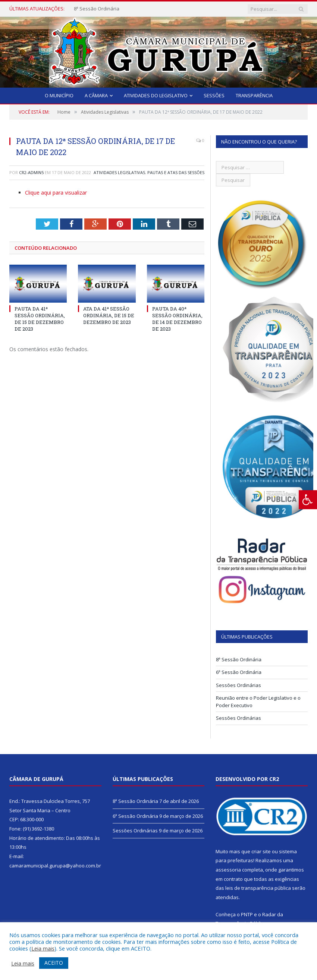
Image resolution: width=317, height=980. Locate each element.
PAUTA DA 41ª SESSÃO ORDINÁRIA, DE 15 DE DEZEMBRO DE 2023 (40, 319)
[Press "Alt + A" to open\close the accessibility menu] (308, 500)
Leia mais (43, 948)
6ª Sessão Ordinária (239, 672)
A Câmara (96, 95)
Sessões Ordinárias (238, 685)
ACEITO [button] (54, 963)
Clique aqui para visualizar (56, 193)
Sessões (214, 95)
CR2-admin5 (31, 172)
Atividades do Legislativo (156, 95)
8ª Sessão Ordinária (97, 9)
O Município (59, 95)
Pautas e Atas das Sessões (176, 172)
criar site (261, 851)
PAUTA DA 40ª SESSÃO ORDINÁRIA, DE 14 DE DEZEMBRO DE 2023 (177, 319)
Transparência (254, 95)
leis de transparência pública (258, 888)
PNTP (247, 914)
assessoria (228, 870)
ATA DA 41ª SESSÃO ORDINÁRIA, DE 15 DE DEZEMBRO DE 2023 (109, 315)
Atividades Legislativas (119, 172)
